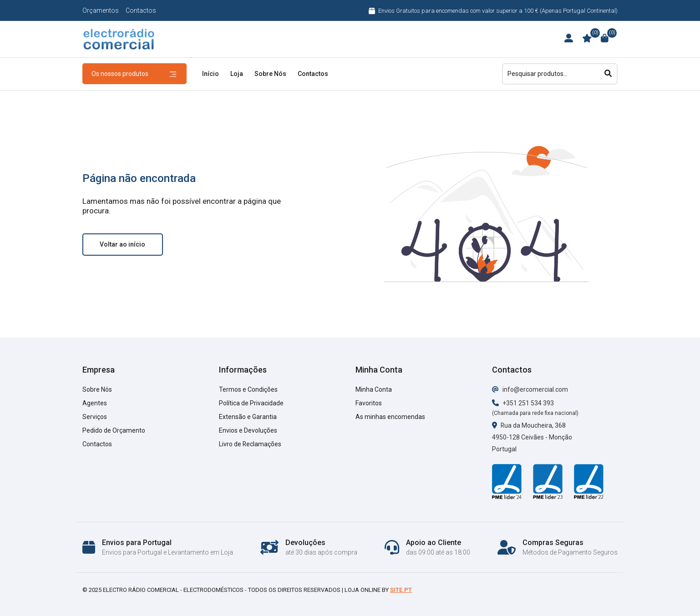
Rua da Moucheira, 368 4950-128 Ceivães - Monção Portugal (532, 437)
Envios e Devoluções (248, 430)
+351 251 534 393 (523, 403)
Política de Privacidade (251, 403)
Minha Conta (374, 389)
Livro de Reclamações (250, 444)
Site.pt (401, 590)
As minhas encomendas (390, 417)
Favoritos (369, 403)
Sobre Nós (270, 74)
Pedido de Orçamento (114, 430)
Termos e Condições (248, 389)
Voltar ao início (122, 244)
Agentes (95, 403)
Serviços (95, 417)
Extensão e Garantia (248, 417)
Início (211, 74)
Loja (237, 74)
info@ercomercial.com (530, 389)
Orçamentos (101, 10)
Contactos (141, 10)
